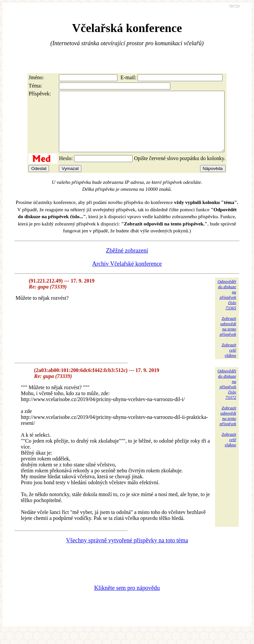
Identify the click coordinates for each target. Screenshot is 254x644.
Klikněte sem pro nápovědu (127, 600)
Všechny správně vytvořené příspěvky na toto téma (127, 552)
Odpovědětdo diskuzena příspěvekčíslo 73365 (227, 306)
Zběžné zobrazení (127, 262)
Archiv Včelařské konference (127, 276)
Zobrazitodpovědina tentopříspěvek (228, 338)
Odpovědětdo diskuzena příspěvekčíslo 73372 (227, 396)
